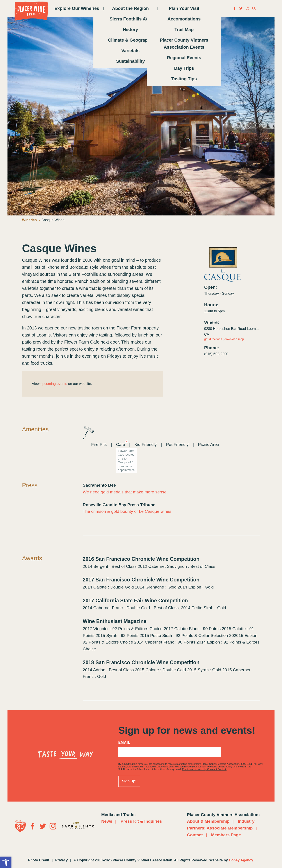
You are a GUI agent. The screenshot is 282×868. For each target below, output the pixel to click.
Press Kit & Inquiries (141, 821)
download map (234, 339)
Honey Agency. (241, 860)
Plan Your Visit (184, 8)
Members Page (226, 835)
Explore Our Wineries (77, 8)
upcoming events (54, 384)
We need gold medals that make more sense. (125, 492)
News (107, 821)
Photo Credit (39, 860)
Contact (195, 835)
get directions (213, 339)
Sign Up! (129, 781)
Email (124, 743)
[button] (6, 862)
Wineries (31, 220)
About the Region (131, 8)
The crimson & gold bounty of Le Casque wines (127, 511)
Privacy (61, 860)
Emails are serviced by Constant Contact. (204, 769)
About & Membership (208, 821)
